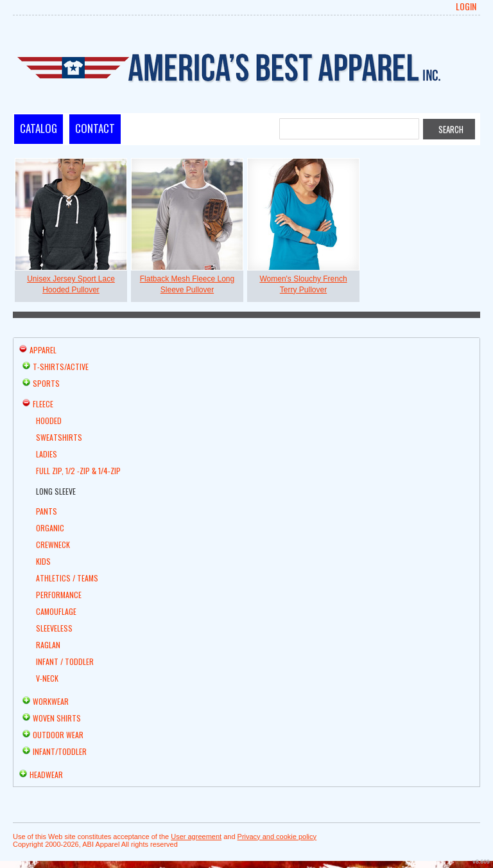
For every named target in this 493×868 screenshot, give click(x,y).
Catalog (39, 128)
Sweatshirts (59, 437)
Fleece (43, 404)
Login (466, 6)
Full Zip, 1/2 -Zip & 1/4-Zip (78, 471)
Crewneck (53, 545)
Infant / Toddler (65, 661)
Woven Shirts (57, 718)
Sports (46, 383)
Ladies (47, 454)
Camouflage (56, 611)
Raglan (48, 645)
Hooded (49, 421)
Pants (47, 511)
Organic (50, 528)
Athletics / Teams (67, 578)
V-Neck (47, 678)
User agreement (196, 837)
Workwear (51, 701)
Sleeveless (54, 628)
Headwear (46, 775)
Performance (59, 595)
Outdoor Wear (58, 735)
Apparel (43, 350)
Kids (43, 561)
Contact (95, 128)
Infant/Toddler (60, 751)
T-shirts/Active (61, 367)
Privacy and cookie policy (277, 837)
